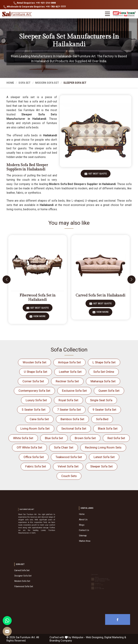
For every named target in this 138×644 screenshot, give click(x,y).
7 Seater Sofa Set (69, 410)
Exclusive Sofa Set (74, 391)
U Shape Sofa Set (36, 372)
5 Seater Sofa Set (34, 410)
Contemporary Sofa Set (34, 391)
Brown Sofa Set (85, 438)
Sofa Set (25, 83)
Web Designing (95, 637)
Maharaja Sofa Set (103, 381)
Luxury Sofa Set (36, 400)
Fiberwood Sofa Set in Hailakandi (38, 298)
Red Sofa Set (116, 438)
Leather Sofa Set (70, 372)
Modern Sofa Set (47, 83)
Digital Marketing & (115, 637)
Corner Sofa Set (33, 381)
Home (10, 83)
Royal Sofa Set (68, 400)
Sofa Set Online (104, 372)
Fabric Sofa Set (36, 466)
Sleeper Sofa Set (101, 466)
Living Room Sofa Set (35, 428)
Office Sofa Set (34, 457)
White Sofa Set (23, 438)
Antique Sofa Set (69, 362)
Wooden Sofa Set (34, 362)
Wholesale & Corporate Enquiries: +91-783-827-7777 (34, 7)
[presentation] (7, 279)
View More (39, 317)
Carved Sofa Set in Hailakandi (100, 295)
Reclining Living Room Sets (103, 447)
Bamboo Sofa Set (72, 419)
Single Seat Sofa (101, 400)
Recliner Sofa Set (67, 381)
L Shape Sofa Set (104, 362)
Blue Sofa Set (54, 438)
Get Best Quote (97, 175)
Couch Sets (69, 476)
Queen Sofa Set (109, 391)
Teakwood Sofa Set (69, 457)
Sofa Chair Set (64, 447)
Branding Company (61, 641)
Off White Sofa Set (29, 447)
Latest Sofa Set (104, 457)
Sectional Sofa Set (74, 428)
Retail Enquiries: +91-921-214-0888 (35, 3)
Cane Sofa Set (39, 419)
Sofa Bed (102, 419)
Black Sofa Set (108, 428)
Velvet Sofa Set (68, 466)
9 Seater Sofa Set (104, 410)
